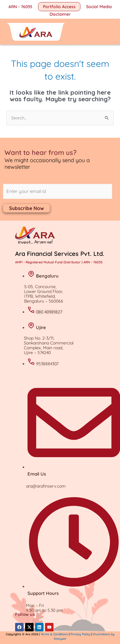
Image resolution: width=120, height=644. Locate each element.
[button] (59, 7)
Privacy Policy (80, 634)
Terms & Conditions (55, 634)
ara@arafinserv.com (46, 486)
